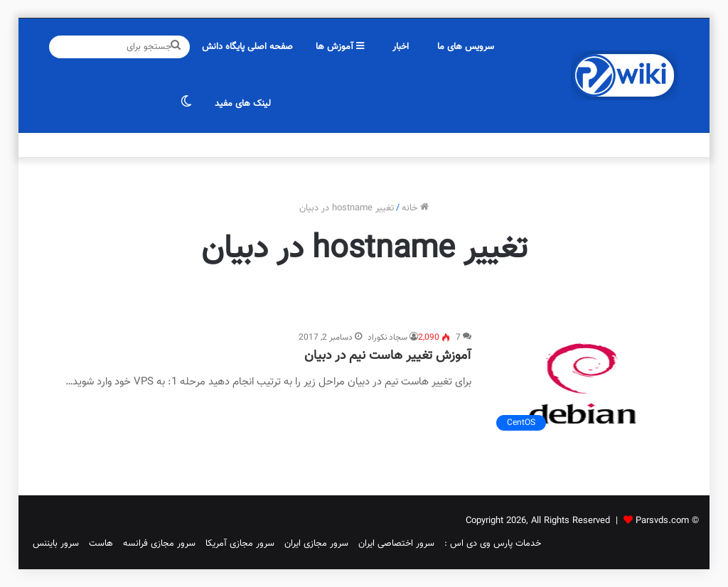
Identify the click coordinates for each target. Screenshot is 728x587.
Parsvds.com (662, 521)
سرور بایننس (56, 544)
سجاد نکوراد (387, 338)
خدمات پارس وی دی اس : (493, 544)
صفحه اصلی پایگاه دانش (247, 47)
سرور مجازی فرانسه (159, 544)
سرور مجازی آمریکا (240, 544)
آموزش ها (340, 47)
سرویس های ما (466, 47)
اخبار (401, 47)
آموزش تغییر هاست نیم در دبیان (388, 356)
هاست (101, 544)
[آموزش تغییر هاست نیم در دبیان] (583, 384)
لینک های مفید (243, 104)
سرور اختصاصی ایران (396, 544)
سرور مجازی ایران (316, 544)
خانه (415, 208)
